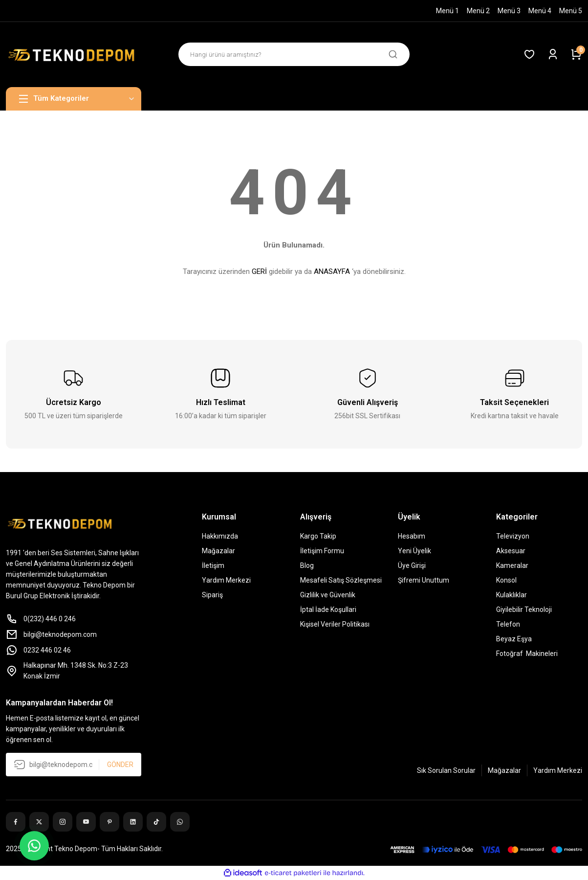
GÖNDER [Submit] (120, 765)
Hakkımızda (220, 536)
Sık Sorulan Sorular (446, 770)
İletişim (213, 565)
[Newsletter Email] (74, 765)
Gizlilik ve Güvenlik (328, 595)
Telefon (508, 624)
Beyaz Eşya (514, 639)
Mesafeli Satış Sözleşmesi (341, 580)
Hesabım (412, 536)
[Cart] (576, 54)
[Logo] (74, 55)
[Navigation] (74, 99)
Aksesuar (511, 551)
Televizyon (513, 536)
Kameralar (512, 565)
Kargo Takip (318, 536)
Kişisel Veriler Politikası (335, 624)
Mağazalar (218, 551)
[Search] (294, 54)
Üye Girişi (412, 565)
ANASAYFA (332, 271)
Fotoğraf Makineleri (527, 654)
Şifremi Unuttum (424, 580)
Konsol (506, 580)
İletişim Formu (322, 551)
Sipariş (212, 595)
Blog (307, 565)
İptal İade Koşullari (328, 609)
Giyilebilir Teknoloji (524, 609)
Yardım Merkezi (226, 580)
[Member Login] (553, 54)
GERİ (259, 271)
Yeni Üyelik (414, 551)
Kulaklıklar (512, 595)
